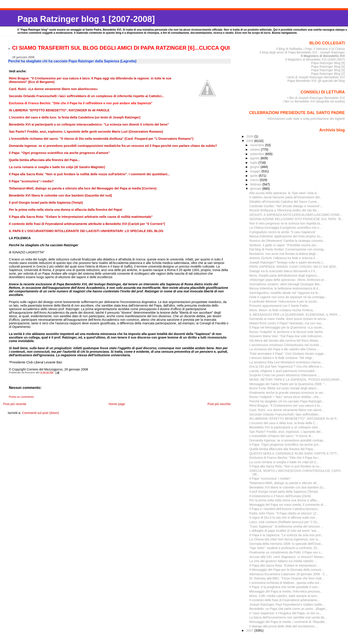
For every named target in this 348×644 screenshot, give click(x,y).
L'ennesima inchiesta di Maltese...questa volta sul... (285, 583)
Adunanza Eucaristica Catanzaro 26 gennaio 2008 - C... (288, 574)
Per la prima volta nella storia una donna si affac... (284, 500)
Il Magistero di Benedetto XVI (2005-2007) (315, 59)
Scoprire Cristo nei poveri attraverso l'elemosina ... (285, 375)
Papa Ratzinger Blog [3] (328, 70)
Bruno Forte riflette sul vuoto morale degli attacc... (284, 388)
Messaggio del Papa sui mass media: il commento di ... (288, 505)
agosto (255, 158)
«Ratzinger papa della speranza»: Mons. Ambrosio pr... (288, 280)
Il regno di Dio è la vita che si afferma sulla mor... (283, 518)
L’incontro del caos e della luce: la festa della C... (284, 423)
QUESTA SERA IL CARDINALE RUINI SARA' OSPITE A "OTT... (294, 453)
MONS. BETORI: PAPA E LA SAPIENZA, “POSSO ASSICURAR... (296, 380)
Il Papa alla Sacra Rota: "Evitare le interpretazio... (284, 565)
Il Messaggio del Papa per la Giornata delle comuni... (286, 570)
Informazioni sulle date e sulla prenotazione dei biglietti (306, 119)
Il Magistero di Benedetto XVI (323, 56)
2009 (250, 136)
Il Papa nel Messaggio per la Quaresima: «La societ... (287, 327)
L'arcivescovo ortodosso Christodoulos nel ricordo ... (286, 345)
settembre (258, 154)
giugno (255, 167)
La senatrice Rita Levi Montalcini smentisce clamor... (286, 362)
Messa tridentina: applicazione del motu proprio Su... (286, 236)
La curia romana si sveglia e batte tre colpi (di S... (284, 462)
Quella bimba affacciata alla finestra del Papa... (282, 449)
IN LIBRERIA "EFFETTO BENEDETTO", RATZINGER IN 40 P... (294, 419)
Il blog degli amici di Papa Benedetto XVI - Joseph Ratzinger (302, 52)
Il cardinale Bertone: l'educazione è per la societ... (284, 301)
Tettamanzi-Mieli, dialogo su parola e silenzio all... (284, 483)
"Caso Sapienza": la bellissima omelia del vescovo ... (286, 526)
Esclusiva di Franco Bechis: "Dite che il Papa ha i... (285, 458)
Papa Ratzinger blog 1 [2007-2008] (86, 19)
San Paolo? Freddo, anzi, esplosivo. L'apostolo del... (286, 432)
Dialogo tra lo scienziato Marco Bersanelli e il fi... (283, 271)
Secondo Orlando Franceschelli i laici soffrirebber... (285, 414)
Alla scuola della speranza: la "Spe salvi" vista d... (284, 193)
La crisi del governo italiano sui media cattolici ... (283, 561)
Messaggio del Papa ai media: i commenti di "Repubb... (288, 622)
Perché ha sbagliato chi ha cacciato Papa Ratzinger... (287, 401)
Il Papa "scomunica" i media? (270, 479)
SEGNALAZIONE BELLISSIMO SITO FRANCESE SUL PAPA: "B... (296, 219)
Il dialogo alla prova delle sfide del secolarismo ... (284, 626)
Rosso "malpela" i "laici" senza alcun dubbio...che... (285, 397)
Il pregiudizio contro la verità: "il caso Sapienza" (283, 232)
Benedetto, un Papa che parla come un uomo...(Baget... (288, 609)
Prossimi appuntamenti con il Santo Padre (279, 306)
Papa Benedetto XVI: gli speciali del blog (316, 81)
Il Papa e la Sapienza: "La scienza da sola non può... (286, 535)
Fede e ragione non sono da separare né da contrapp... (288, 297)
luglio (254, 163)
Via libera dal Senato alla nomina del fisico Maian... (285, 341)
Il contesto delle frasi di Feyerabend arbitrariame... (285, 600)
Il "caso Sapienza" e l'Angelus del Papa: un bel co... (285, 613)
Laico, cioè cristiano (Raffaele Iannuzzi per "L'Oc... (285, 522)
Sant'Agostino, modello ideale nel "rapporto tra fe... (285, 293)
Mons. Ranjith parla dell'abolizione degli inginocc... (285, 276)
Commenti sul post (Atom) (40, 413)
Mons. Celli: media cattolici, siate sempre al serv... (284, 596)
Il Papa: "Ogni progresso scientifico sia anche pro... (285, 445)
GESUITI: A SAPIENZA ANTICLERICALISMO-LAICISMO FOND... (296, 215)
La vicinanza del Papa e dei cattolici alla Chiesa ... (284, 349)
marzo (255, 180)
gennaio (256, 189)
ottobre (256, 150)
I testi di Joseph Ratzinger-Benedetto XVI (316, 77)
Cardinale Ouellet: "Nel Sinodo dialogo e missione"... (286, 206)
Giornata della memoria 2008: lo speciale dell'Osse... (286, 544)
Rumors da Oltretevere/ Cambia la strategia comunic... (287, 241)
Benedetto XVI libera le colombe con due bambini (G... (288, 487)
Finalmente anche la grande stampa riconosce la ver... (287, 393)
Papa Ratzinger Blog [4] (328, 67)
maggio (256, 171)
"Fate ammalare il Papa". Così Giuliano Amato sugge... (288, 354)
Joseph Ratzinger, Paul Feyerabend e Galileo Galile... (287, 605)
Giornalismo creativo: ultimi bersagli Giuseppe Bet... (286, 284)
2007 (250, 630)
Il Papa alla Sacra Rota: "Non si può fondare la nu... (286, 466)
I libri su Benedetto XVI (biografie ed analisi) (314, 101)
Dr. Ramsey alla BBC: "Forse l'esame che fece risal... (287, 578)
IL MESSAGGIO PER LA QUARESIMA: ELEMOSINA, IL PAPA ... (295, 315)
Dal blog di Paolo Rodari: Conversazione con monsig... (288, 249)
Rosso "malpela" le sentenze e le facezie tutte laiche (286, 332)
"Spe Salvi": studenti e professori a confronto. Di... (284, 548)
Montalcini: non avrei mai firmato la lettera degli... (284, 254)
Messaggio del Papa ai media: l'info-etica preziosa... (286, 591)
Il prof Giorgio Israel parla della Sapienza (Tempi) (284, 492)
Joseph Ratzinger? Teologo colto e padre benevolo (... (287, 262)
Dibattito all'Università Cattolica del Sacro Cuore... (284, 202)
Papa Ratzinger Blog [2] (328, 74)
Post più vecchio (219, 404)
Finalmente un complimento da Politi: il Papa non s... (286, 552)
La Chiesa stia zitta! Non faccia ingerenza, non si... (285, 539)
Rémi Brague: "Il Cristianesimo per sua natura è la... (286, 406)
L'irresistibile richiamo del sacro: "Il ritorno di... (281, 436)
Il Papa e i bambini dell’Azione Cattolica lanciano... (285, 509)
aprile (254, 176)
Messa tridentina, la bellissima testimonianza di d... (285, 288)
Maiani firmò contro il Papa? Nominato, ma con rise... (287, 323)
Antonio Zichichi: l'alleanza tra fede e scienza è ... (284, 258)
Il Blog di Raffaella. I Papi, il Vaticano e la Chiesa (310, 49)
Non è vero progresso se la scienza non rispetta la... (286, 223)
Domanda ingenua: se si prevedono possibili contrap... (287, 440)
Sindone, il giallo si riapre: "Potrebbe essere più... (284, 245)
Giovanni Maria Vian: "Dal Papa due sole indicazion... (287, 336)
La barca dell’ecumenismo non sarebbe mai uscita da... (288, 617)
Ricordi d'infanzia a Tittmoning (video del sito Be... (284, 210)
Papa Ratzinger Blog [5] (328, 63)
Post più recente (15, 404)
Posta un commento (21, 397)
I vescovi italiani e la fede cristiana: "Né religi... (282, 358)
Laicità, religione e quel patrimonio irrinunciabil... (283, 371)
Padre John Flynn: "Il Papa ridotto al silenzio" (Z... (284, 513)
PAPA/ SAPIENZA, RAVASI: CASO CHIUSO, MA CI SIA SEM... (294, 267)
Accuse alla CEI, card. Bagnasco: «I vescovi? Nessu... (287, 557)
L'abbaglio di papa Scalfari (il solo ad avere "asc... (284, 531)
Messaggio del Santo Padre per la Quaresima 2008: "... (288, 384)
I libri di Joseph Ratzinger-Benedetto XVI (316, 98)
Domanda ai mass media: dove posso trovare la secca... (289, 319)
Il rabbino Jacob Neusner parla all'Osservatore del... (286, 197)
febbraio (256, 184)
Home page (117, 404)
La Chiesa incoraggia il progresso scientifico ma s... (285, 228)
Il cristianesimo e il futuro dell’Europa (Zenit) (280, 496)
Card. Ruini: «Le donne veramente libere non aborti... (287, 410)
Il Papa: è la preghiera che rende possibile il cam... (285, 587)
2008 (250, 141)
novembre (258, 145)
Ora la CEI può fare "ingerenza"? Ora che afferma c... (287, 366)
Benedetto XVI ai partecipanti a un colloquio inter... (285, 427)
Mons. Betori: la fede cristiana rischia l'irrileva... (282, 310)
